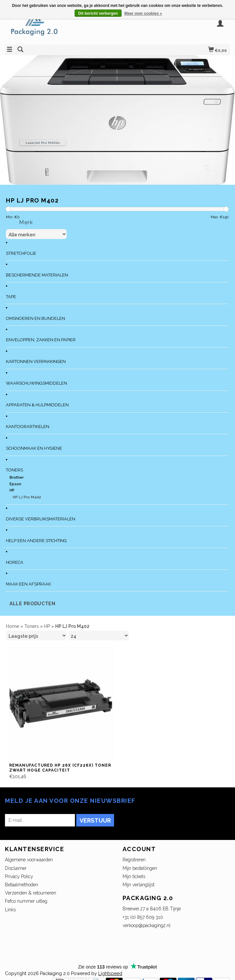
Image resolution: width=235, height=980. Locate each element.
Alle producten (33, 604)
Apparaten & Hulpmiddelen (37, 405)
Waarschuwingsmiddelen (36, 383)
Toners (14, 470)
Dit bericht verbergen (98, 13)
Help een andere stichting (36, 541)
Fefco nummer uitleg (26, 901)
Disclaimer (16, 868)
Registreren (134, 860)
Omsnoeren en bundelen (35, 318)
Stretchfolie (21, 253)
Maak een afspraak (28, 584)
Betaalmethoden (22, 885)
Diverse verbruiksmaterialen (41, 519)
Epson (15, 484)
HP (12, 490)
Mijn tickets (134, 876)
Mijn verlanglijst (139, 885)
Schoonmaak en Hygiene (34, 448)
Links (10, 910)
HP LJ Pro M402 (27, 497)
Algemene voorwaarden (29, 860)
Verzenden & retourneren (31, 893)
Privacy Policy (19, 876)
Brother (17, 478)
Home (12, 626)
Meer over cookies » (143, 13)
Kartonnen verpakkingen (36, 361)
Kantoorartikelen (28, 427)
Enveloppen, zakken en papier (41, 340)
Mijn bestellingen (140, 868)
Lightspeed (110, 973)
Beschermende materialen (37, 275)
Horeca (15, 562)
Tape (11, 297)
